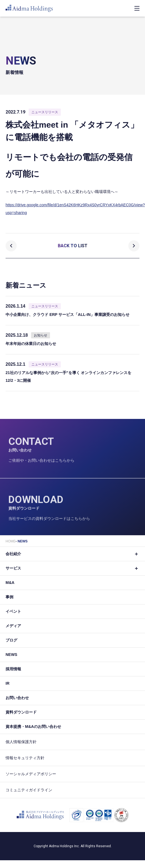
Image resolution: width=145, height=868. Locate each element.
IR (7, 683)
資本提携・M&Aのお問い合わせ (33, 727)
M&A (10, 583)
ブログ (11, 640)
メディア (13, 626)
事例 (9, 597)
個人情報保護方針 (21, 742)
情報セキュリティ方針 (25, 758)
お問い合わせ (17, 698)
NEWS (22, 541)
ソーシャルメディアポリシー (31, 774)
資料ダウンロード (21, 712)
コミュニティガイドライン (29, 790)
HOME (11, 541)
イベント (13, 611)
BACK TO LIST (73, 246)
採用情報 (13, 669)
